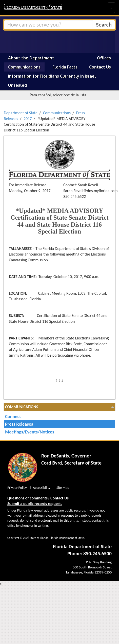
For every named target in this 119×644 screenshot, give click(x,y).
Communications (24, 67)
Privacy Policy (17, 488)
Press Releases (19, 424)
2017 (28, 119)
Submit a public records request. (35, 504)
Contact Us (100, 67)
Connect (13, 416)
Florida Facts (65, 67)
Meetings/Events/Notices (30, 432)
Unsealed (17, 85)
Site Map (63, 488)
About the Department (31, 58)
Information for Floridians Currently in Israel (52, 76)
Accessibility (42, 488)
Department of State (21, 113)
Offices (104, 58)
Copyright (13, 538)
